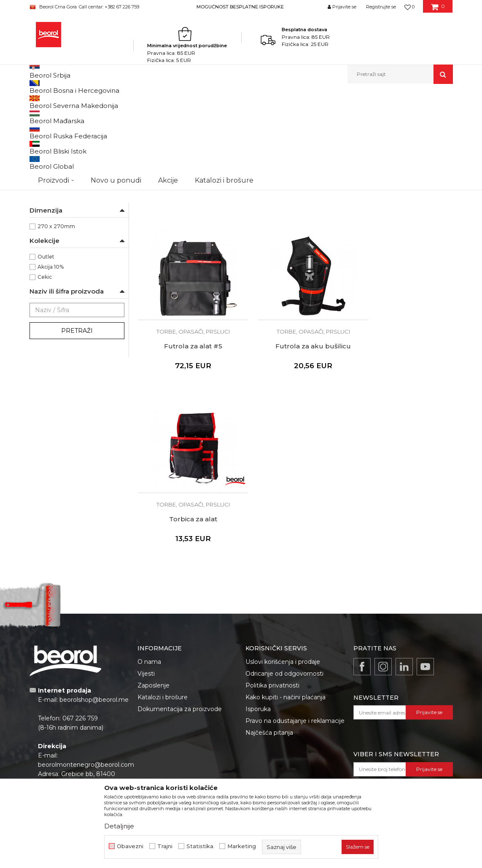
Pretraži (77, 427)
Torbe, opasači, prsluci (61, 136)
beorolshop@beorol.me (94, 599)
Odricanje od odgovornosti (284, 573)
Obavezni (130, 846)
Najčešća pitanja (269, 632)
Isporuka (258, 608)
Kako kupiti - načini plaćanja (285, 596)
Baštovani (50, 189)
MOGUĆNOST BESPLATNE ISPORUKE (240, 7)
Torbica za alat (295, 418)
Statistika (200, 846)
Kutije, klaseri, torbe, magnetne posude (206, 102)
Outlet (46, 353)
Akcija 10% (51, 363)
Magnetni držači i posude (66, 146)
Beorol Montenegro (53, 102)
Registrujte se (381, 7)
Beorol (46, 262)
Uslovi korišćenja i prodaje (283, 561)
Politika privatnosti (272, 585)
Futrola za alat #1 (187, 258)
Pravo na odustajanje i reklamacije (295, 620)
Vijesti (146, 573)
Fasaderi (48, 219)
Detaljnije (119, 826)
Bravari (46, 199)
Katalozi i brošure (163, 596)
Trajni (165, 846)
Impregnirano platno (64, 292)
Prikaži (363, 116)
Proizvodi (94, 102)
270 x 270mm (56, 323)
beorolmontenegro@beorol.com (86, 664)
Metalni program (132, 102)
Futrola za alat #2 (295, 258)
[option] (241, 7)
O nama (149, 561)
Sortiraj (240, 116)
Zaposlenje (153, 585)
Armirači (48, 179)
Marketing (242, 846)
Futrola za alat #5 (403, 258)
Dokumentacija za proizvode (180, 608)
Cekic (45, 373)
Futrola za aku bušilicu (187, 418)
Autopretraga (201, 116)
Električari (50, 209)
